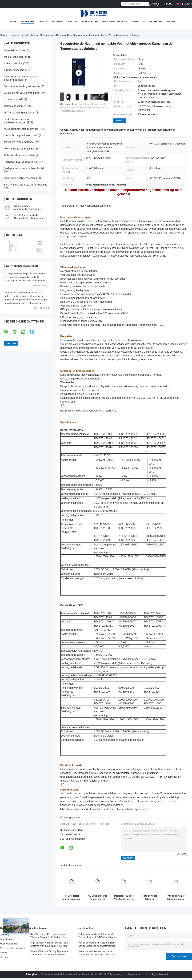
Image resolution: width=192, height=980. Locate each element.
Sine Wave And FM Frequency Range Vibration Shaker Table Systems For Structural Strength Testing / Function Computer (49, 936)
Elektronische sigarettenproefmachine (26, 185)
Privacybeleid (33, 974)
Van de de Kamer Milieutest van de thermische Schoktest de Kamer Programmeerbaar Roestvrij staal (176, 898)
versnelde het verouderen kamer (22, 93)
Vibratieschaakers (14, 70)
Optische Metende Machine (20, 155)
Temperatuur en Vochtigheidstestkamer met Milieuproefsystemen (28, 209)
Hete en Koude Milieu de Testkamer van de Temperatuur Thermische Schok (150, 898)
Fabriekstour (90, 22)
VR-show (57, 22)
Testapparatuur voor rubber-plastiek (24, 168)
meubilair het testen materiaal (21, 129)
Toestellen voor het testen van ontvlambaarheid (21, 78)
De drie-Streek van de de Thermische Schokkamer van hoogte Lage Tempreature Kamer (30, 218)
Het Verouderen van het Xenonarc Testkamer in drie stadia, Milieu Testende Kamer (72, 898)
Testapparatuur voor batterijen (21, 162)
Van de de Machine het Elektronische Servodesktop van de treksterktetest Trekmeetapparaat (97, 945)
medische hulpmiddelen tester (21, 135)
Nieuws (171, 22)
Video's (43, 22)
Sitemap (4, 957)
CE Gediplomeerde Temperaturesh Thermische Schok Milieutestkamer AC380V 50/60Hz (98, 898)
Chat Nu (168, 4)
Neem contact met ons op (147, 22)
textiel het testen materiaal (19, 142)
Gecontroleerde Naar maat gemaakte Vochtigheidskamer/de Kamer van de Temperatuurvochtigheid (84, 108)
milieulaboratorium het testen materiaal (104, 809)
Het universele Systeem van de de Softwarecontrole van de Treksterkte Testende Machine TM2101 (97, 953)
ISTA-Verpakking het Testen (20, 113)
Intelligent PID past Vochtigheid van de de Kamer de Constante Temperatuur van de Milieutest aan (124, 898)
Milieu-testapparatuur (135, 809)
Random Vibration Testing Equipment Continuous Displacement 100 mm (49, 953)
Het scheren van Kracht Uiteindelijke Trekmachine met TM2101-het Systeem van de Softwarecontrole (98, 936)
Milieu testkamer (30, 35)
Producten (27, 22)
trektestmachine (13, 63)
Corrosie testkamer (15, 106)
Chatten (118, 121)
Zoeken (154, 4)
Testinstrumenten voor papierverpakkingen (17, 121)
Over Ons (72, 22)
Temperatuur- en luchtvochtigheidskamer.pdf (86, 206)
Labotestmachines (15, 50)
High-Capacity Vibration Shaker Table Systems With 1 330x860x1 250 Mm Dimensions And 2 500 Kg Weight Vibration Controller (49, 945)
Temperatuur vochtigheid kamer (22, 86)
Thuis (13, 22)
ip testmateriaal (13, 99)
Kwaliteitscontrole (115, 22)
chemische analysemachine (20, 178)
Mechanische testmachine (19, 149)
